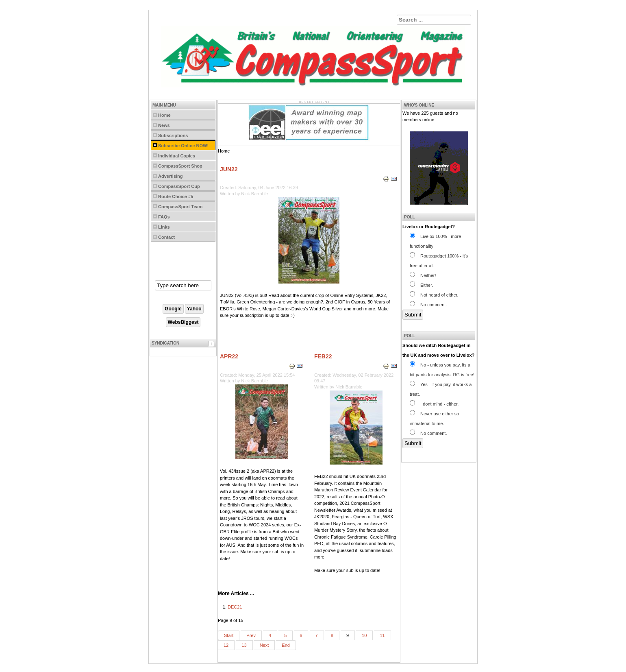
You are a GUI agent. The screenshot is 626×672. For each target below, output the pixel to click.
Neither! (423, 275)
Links (164, 227)
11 (382, 635)
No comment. (428, 305)
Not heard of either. (434, 295)
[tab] (212, 345)
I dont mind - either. (434, 404)
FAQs (164, 217)
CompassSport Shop (180, 166)
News (164, 125)
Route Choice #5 (176, 196)
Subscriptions (173, 135)
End (286, 645)
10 (364, 635)
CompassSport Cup (179, 186)
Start (229, 635)
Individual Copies (177, 156)
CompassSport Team (180, 207)
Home (164, 115)
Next (264, 645)
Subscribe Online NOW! (183, 146)
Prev (251, 635)
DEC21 (235, 607)
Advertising (171, 176)
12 (226, 645)
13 (244, 645)
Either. (421, 285)
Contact (166, 237)
